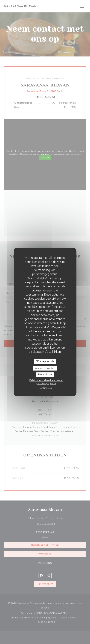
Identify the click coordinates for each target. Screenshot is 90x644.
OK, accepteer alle (45, 361)
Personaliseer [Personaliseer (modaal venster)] (45, 375)
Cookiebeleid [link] (46, 388)
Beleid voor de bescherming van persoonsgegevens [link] (46, 382)
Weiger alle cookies (45, 368)
